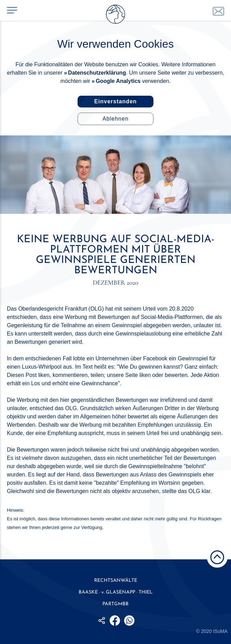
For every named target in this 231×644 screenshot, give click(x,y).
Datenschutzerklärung (97, 73)
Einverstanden (115, 101)
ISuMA (220, 631)
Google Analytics (118, 81)
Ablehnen (115, 119)
